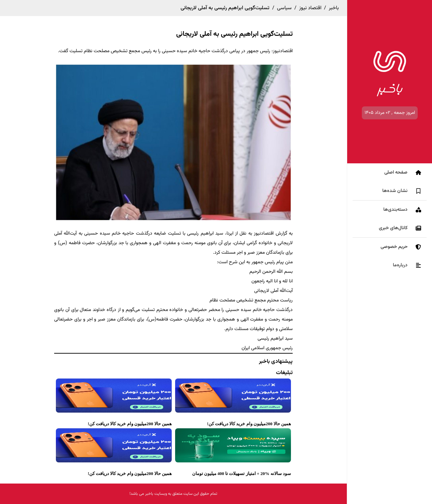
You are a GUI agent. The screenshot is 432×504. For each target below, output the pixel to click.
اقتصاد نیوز (310, 8)
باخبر (334, 8)
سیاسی (284, 8)
